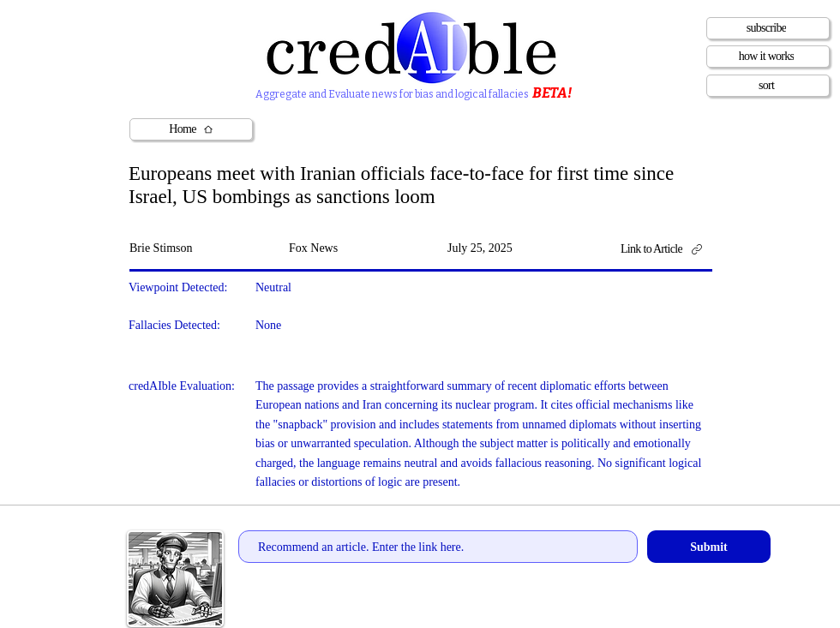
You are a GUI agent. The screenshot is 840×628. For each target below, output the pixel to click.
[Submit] (709, 547)
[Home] (191, 129)
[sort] (768, 86)
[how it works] (768, 57)
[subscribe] (768, 28)
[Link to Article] (667, 250)
